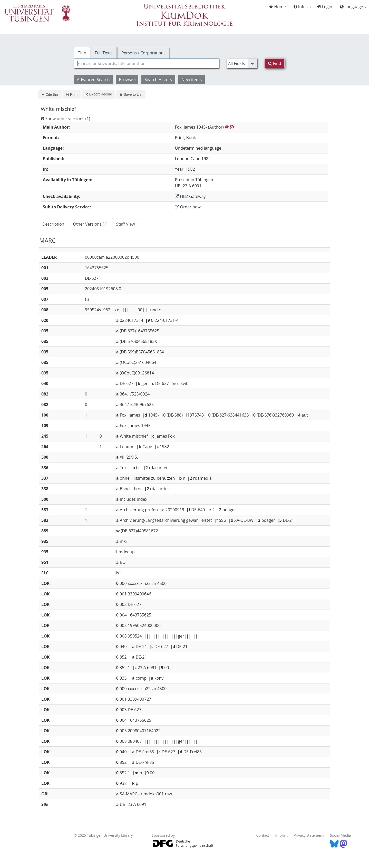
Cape (196, 159)
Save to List (131, 94)
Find (275, 63)
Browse (128, 80)
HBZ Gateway (190, 196)
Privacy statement (309, 835)
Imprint (281, 835)
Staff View (126, 224)
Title (82, 53)
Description (53, 224)
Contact (263, 835)
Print (71, 94)
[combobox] (146, 63)
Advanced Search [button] (93, 80)
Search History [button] (158, 80)
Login (325, 7)
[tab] (54, 224)
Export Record (98, 94)
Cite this (50, 94)
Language (353, 7)
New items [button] (192, 80)
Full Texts (104, 53)
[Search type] (242, 63)
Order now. (188, 207)
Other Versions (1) (90, 224)
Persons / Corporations (143, 53)
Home (277, 7)
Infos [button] (302, 7)
